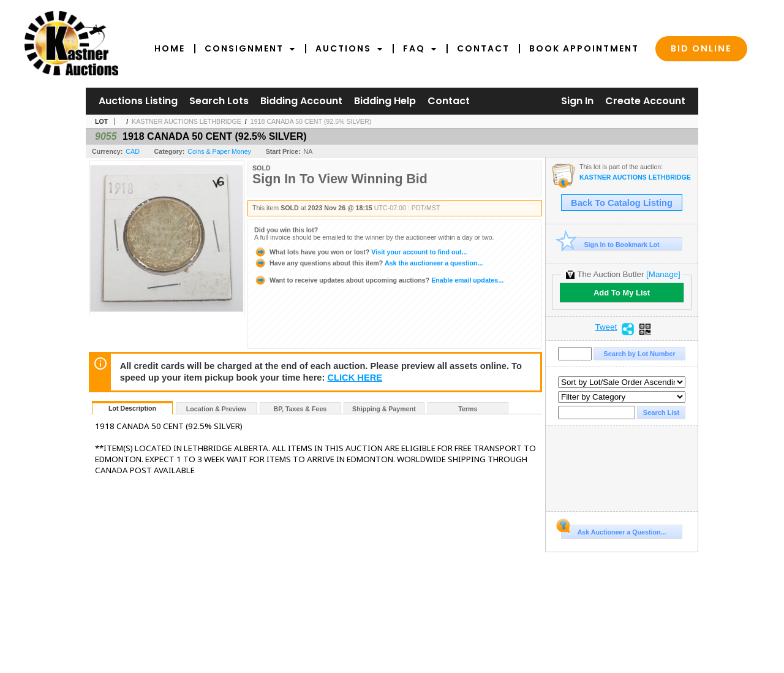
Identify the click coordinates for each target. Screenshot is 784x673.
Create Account (645, 101)
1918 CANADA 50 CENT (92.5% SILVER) (311, 121)
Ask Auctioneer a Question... (613, 530)
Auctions (349, 48)
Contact (483, 48)
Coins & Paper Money (219, 151)
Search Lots (219, 101)
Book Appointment (584, 48)
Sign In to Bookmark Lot (610, 244)
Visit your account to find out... (360, 252)
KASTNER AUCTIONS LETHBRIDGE (187, 121)
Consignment (250, 48)
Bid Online (701, 48)
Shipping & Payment (384, 409)
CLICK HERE (355, 378)
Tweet (606, 327)
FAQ (420, 48)
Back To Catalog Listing (622, 203)
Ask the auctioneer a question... (368, 263)
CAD (133, 151)
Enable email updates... (379, 280)
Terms (468, 409)
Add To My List (622, 293)
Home (170, 48)
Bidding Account (301, 101)
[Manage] (663, 274)
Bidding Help (385, 101)
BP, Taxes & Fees (300, 409)
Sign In (577, 101)
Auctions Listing (138, 101)
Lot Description (132, 408)
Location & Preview (216, 409)
